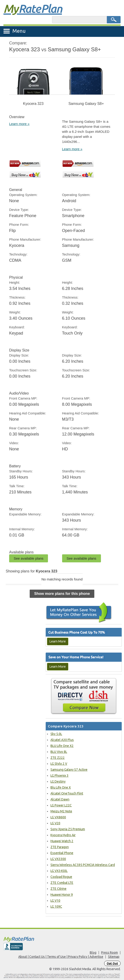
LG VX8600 (58, 817)
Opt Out (112, 963)
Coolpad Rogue (61, 877)
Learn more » (19, 124)
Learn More (58, 641)
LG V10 (55, 901)
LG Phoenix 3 (59, 776)
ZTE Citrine (58, 889)
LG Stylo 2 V (59, 764)
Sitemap (114, 957)
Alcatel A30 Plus (62, 740)
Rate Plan (33, 8)
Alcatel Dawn (60, 799)
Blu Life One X (61, 787)
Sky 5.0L (56, 734)
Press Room (109, 953)
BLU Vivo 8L (59, 752)
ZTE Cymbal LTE (62, 883)
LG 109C (56, 906)
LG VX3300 (58, 859)
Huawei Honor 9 (62, 895)
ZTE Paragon (60, 847)
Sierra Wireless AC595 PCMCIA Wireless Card (83, 865)
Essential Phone (62, 853)
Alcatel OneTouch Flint (67, 793)
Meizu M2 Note (61, 811)
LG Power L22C (61, 805)
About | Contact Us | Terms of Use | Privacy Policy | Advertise (61, 957)
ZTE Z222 (58, 758)
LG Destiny (58, 781)
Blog (93, 953)
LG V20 (55, 823)
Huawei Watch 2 (62, 841)
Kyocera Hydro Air (63, 835)
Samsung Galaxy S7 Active (69, 770)
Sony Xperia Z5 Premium (68, 829)
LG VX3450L (59, 871)
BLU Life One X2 (62, 746)
